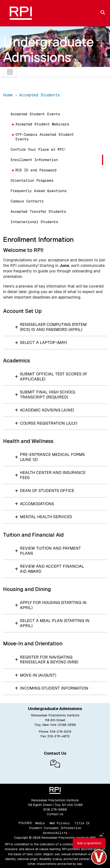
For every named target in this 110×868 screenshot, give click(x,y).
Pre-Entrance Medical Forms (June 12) (50, 457)
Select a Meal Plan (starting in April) (52, 623)
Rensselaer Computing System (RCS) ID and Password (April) (51, 327)
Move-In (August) (36, 675)
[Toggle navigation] (10, 72)
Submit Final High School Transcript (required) (46, 395)
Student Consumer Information (55, 828)
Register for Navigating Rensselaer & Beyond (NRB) (47, 660)
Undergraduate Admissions (48, 49)
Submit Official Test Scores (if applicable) (51, 376)
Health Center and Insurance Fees (50, 475)
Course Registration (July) (46, 423)
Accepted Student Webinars (42, 124)
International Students (34, 222)
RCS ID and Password (36, 170)
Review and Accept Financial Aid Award (50, 569)
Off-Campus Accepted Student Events (45, 137)
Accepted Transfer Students (38, 212)
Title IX (82, 823)
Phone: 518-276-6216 (55, 732)
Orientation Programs (32, 181)
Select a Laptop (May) (41, 342)
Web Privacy (60, 823)
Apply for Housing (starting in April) (51, 605)
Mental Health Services (44, 517)
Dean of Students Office (45, 491)
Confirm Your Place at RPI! (38, 150)
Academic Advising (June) (45, 410)
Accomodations (35, 504)
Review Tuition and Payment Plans (48, 551)
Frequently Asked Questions (39, 191)
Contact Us (55, 814)
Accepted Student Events (35, 114)
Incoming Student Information (52, 688)
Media (40, 823)
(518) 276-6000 (55, 809)
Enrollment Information (34, 160)
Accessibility (55, 833)
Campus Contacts (27, 201)
